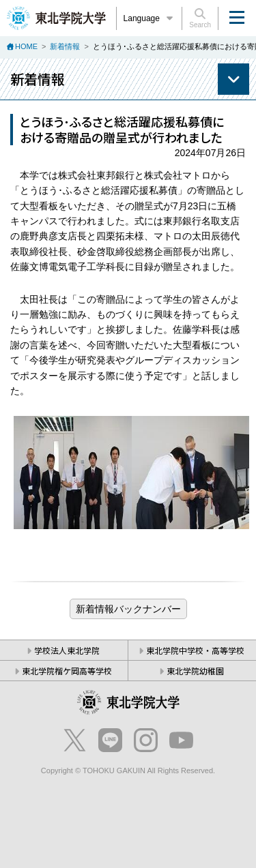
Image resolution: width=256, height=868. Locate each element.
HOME (26, 46)
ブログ (128, 609)
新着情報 (65, 46)
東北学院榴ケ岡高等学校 (67, 671)
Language (150, 18)
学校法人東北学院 (67, 650)
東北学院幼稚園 (195, 671)
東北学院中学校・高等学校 (195, 650)
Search (200, 18)
